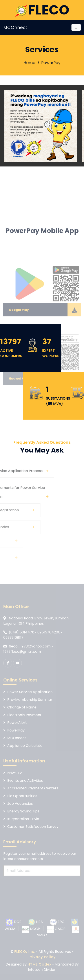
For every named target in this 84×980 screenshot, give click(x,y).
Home (29, 63)
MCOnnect (15, 27)
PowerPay (51, 63)
